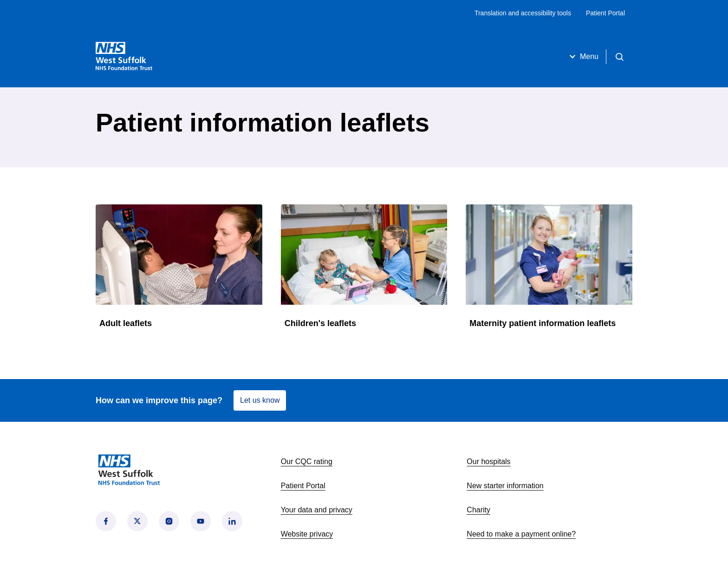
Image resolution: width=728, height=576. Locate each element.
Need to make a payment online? (521, 534)
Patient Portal (605, 13)
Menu (583, 57)
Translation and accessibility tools (523, 13)
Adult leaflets (126, 323)
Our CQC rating (307, 461)
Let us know (260, 400)
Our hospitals (488, 461)
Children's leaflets (320, 323)
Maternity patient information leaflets (543, 323)
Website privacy (307, 534)
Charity (478, 510)
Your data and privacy (317, 510)
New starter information (505, 486)
